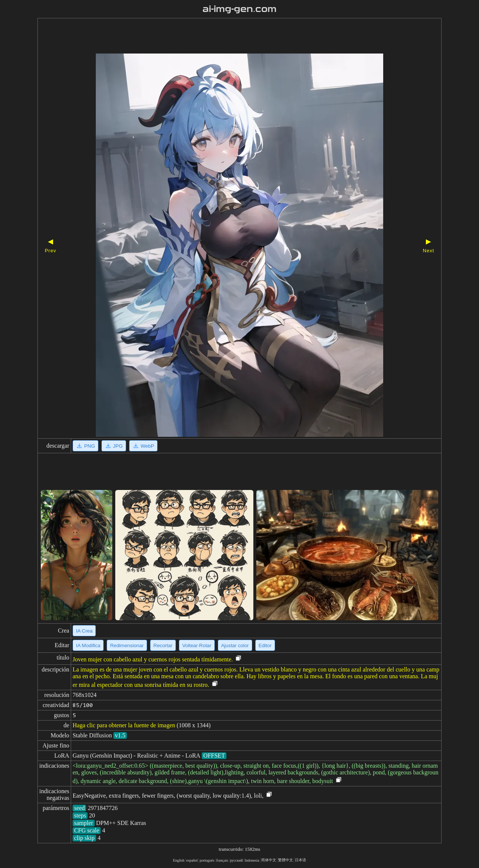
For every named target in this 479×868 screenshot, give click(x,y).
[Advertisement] (226, 37)
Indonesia (252, 860)
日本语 (300, 860)
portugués (207, 860)
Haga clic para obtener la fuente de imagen (124, 725)
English (179, 860)
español (192, 860)
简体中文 (269, 860)
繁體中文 (286, 860)
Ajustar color (235, 645)
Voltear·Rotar (197, 645)
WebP (143, 446)
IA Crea (84, 631)
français (222, 860)
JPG (114, 446)
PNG (86, 446)
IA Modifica (88, 645)
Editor (265, 645)
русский (237, 860)
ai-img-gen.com (240, 9)
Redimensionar (127, 645)
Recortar (163, 645)
